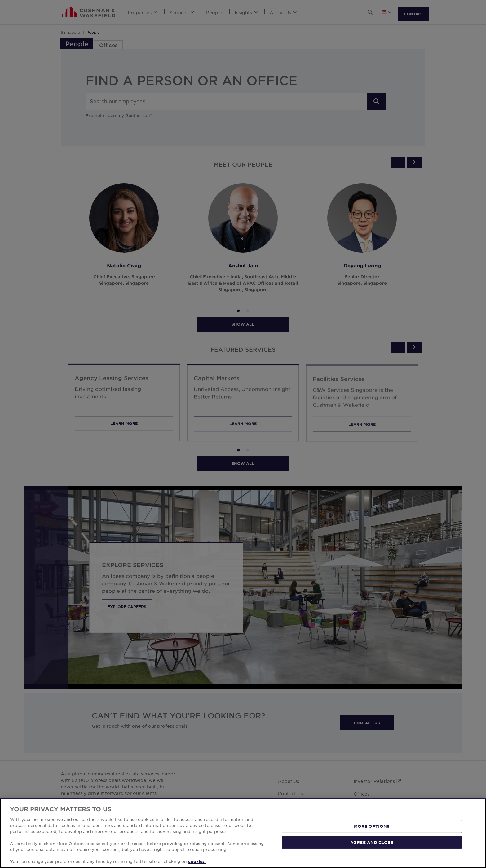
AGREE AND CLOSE (372, 842)
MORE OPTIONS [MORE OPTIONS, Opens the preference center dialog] (372, 826)
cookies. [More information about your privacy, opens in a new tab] (197, 861)
